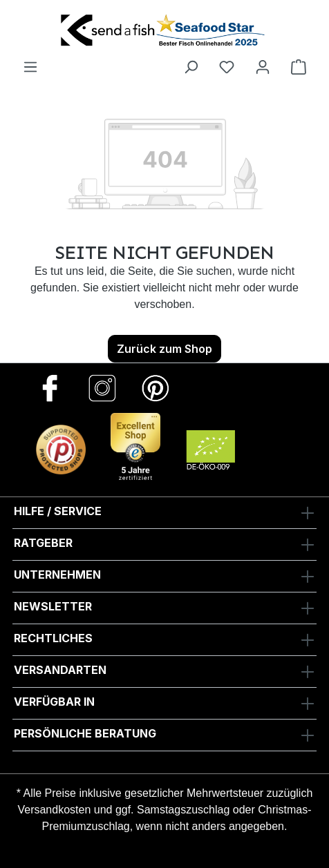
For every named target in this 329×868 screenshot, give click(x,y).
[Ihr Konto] (263, 66)
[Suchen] (191, 66)
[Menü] (30, 66)
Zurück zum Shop (164, 349)
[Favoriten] (227, 66)
